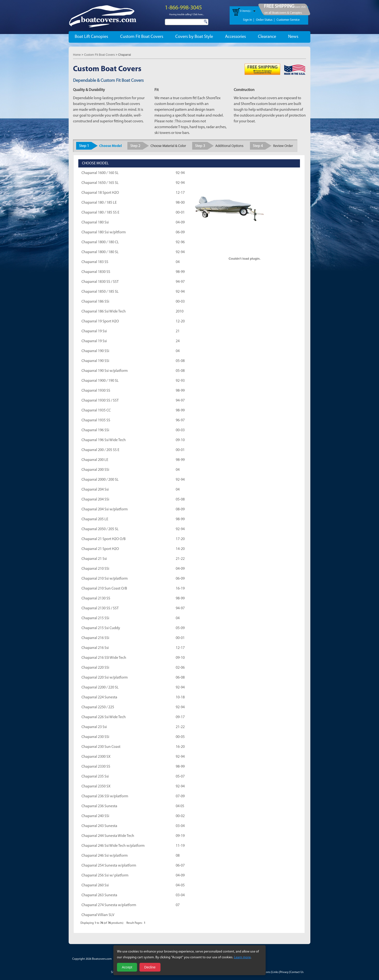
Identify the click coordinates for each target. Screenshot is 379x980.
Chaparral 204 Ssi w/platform (105, 509)
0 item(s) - (246, 11)
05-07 (180, 777)
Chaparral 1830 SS (96, 272)
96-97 (180, 420)
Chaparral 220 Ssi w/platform (105, 678)
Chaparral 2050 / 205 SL (100, 529)
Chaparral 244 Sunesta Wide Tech (108, 836)
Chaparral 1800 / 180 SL (100, 252)
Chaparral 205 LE (95, 519)
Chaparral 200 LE (95, 460)
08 (178, 856)
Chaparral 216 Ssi (95, 648)
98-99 (180, 272)
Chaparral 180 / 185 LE (99, 203)
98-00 (180, 203)
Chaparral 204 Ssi (95, 490)
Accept (127, 967)
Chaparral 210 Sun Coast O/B (104, 589)
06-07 (180, 866)
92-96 (180, 242)
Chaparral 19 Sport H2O (100, 321)
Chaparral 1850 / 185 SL (100, 292)
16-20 (180, 747)
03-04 (180, 826)
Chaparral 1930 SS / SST (100, 401)
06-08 (180, 678)
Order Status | (265, 20)
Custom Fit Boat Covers (142, 37)
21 (178, 331)
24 (178, 341)
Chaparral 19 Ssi (94, 331)
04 (178, 262)
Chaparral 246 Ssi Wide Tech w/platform (113, 846)
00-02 (180, 816)
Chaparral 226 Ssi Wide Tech (104, 717)
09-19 (180, 836)
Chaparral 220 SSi (95, 668)
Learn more (242, 957)
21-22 (180, 559)
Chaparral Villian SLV (98, 915)
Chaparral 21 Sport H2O (100, 549)
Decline (150, 967)
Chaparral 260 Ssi (95, 885)
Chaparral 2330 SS (96, 767)
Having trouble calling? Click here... (187, 15)
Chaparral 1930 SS (96, 391)
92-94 (180, 173)
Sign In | (248, 20)
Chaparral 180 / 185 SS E (100, 213)
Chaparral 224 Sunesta (99, 697)
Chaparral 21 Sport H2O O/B (104, 539)
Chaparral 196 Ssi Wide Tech (104, 440)
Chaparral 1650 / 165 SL (100, 183)
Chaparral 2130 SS (96, 598)
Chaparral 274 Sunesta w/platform (109, 905)
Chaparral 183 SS (95, 262)
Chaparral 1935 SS (96, 420)
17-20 (180, 539)
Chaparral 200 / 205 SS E (100, 450)
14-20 (180, 549)
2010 (180, 312)
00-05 (180, 737)
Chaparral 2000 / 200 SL (100, 480)
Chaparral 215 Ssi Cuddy (101, 628)
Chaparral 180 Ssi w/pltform (104, 232)
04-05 (180, 885)
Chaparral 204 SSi (95, 500)
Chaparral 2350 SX (96, 786)
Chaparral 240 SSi (95, 816)
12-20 (180, 321)
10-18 (180, 697)
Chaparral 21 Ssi (94, 559)
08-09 (180, 509)
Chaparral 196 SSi (95, 430)
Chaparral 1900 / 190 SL (100, 381)
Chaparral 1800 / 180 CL (100, 242)
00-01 (180, 213)
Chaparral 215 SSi (95, 618)
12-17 (180, 193)
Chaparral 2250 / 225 (98, 707)
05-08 (180, 361)
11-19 (180, 846)
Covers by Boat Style (194, 37)
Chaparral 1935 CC (96, 410)
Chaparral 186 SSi (95, 302)
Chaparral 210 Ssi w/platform (105, 579)
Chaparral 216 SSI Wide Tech (104, 658)
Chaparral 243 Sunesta (99, 826)
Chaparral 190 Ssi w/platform (105, 371)
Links (275, 972)
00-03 (180, 302)
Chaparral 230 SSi (95, 737)
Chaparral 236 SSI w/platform (105, 796)
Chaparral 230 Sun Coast (101, 747)
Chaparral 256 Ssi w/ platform (105, 876)
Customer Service (288, 20)
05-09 (180, 628)
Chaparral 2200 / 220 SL (100, 688)
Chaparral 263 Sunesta (99, 895)
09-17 (180, 717)
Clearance (267, 37)
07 (178, 905)
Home (77, 55)
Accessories (235, 37)
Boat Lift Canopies (91, 37)
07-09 (180, 796)
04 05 (180, 806)
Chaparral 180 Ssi (95, 222)
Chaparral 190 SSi (95, 351)
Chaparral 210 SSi (95, 569)
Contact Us (297, 972)
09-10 (180, 440)
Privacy (284, 972)
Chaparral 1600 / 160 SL (100, 173)
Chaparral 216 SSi (95, 638)
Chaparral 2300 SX (96, 757)
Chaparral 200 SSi (95, 470)
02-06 (180, 668)
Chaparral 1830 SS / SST (100, 282)
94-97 (180, 282)
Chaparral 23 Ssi (94, 727)
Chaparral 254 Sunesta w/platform (109, 866)
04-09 (180, 222)
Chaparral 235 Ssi (95, 777)
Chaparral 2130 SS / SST (100, 608)
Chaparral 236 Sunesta (99, 806)
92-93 (180, 381)
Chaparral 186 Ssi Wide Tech (104, 312)
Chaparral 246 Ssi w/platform (105, 856)
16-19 (180, 589)
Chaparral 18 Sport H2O (100, 193)
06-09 (180, 232)
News (293, 37)
